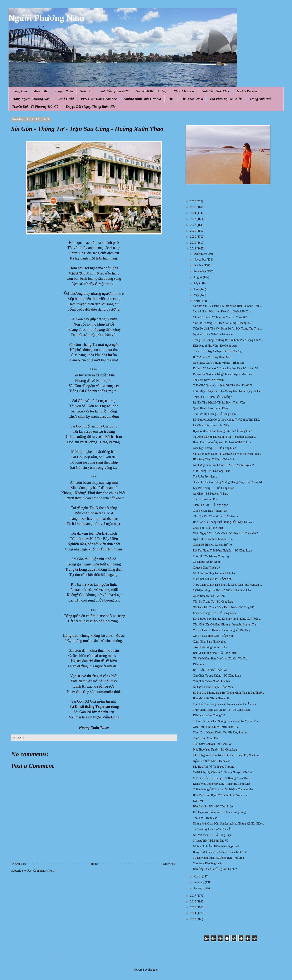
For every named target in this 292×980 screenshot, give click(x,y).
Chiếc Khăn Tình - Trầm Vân (210, 511)
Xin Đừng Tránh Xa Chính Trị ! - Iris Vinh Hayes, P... (224, 465)
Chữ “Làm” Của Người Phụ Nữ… (213, 681)
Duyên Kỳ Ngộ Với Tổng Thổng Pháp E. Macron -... (224, 374)
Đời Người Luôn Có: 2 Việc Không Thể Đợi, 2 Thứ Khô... (227, 420)
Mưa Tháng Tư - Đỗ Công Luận (212, 471)
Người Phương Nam (46, 18)
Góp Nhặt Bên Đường (151, 91)
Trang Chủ (19, 91)
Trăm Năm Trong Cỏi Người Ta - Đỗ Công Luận (221, 710)
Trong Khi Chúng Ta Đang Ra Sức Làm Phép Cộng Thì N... (228, 340)
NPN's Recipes (247, 91)
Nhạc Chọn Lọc (184, 91)
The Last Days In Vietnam (208, 380)
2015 (194, 907)
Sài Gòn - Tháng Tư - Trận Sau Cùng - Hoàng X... (222, 323)
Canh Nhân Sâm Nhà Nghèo (210, 642)
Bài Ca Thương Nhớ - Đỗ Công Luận (215, 653)
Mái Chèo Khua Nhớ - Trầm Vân (212, 579)
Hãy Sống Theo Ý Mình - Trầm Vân (214, 459)
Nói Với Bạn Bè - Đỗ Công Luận (212, 835)
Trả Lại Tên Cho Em (205, 499)
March (198, 877)
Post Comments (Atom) (41, 871)
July (196, 283)
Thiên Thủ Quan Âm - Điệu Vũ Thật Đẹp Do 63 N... (224, 385)
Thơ (171, 99)
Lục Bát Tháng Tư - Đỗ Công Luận (214, 488)
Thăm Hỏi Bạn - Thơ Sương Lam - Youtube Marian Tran (226, 721)
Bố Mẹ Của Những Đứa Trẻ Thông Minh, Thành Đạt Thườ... (228, 693)
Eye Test (198, 801)
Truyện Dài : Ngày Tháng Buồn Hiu (91, 107)
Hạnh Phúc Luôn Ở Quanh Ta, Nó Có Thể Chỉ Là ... (223, 442)
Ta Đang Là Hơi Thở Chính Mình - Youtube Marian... (224, 437)
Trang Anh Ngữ (261, 99)
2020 (194, 237)
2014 (194, 913)
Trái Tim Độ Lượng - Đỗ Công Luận (214, 414)
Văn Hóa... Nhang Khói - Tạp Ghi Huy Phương (221, 732)
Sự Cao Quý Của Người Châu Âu (213, 829)
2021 (194, 231)
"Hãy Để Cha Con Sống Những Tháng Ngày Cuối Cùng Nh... (229, 482)
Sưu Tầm (87, 91)
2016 (194, 902)
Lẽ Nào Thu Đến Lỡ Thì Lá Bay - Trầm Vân (219, 403)
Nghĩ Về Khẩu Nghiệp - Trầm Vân (213, 334)
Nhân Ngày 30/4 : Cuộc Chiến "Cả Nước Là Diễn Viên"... (227, 533)
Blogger (153, 970)
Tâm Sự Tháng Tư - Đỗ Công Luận (214, 602)
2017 (194, 896)
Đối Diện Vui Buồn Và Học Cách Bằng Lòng (219, 812)
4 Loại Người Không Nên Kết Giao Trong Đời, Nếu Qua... (227, 755)
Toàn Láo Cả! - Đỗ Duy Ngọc (210, 505)
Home (94, 864)
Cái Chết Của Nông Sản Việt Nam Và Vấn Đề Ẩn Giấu (225, 704)
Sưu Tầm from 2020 (114, 91)
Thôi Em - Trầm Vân (205, 818)
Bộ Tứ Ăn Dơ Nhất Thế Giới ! (211, 670)
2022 (194, 225)
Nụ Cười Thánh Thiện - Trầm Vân (213, 687)
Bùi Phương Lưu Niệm (226, 99)
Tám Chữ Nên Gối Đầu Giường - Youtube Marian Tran (225, 625)
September (200, 271)
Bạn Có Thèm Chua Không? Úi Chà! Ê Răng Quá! (223, 431)
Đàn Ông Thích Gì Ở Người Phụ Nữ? (215, 869)
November (200, 260)
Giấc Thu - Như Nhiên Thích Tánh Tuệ (216, 727)
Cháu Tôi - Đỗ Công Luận (208, 528)
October (199, 265)
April (197, 301)
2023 (194, 219)
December (200, 254)
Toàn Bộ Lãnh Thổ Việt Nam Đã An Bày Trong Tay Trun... (227, 329)
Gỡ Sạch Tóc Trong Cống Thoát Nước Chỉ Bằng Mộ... (225, 607)
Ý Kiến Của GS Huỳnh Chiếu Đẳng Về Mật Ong (222, 630)
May (197, 295)
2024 (194, 213)
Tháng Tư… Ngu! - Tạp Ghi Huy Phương (217, 351)
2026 (194, 201)
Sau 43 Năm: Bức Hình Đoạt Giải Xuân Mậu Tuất (222, 311)
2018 (194, 249)
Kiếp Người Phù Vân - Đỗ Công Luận (215, 346)
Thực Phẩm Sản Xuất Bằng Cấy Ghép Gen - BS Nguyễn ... (227, 585)
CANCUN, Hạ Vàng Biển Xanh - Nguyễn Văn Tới (223, 772)
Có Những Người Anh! (206, 562)
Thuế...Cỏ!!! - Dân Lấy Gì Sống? (212, 397)
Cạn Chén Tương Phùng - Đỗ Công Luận (217, 676)
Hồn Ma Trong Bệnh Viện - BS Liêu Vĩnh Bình (221, 795)
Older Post (169, 864)
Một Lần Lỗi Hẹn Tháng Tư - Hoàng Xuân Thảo (221, 778)
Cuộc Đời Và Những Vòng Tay (211, 556)
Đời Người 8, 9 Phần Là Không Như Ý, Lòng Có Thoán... (227, 619)
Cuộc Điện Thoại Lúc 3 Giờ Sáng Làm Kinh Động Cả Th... (228, 391)
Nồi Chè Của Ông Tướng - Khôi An (214, 573)
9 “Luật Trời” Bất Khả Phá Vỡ (211, 841)
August (198, 277)
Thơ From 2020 (192, 99)
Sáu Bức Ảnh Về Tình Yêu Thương (214, 767)
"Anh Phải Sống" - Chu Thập (210, 647)
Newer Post (19, 864)
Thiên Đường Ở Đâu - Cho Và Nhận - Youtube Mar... (224, 789)
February (199, 882)
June (197, 289)
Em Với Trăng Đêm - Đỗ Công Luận (214, 613)
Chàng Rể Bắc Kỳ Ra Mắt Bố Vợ (212, 545)
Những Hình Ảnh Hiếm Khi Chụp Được (216, 846)
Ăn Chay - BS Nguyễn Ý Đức (210, 494)
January (198, 888)
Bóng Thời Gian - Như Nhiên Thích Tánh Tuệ (220, 852)
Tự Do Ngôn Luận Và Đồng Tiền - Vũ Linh (218, 858)
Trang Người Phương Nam (31, 99)
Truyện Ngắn (64, 91)
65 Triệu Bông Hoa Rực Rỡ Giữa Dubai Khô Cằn (222, 590)
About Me (41, 91)
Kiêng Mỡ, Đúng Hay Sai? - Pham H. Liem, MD (221, 784)
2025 (194, 207)
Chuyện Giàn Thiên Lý (206, 568)
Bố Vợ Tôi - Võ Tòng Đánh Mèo (212, 357)
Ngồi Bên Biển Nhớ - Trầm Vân (212, 761)
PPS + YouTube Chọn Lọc (99, 99)
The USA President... (205, 477)
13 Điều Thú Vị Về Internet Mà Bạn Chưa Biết (220, 317)
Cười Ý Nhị (66, 99)
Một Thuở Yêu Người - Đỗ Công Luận (216, 750)
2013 (194, 919)
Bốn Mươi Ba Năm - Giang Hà (211, 698)
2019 (194, 243)
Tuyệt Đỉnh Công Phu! (206, 738)
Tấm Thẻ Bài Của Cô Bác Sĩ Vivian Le (216, 516)
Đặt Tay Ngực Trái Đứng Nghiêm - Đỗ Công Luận (222, 551)
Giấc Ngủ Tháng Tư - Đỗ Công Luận (215, 448)
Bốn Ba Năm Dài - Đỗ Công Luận (213, 806)
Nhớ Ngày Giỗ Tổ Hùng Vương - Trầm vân (218, 363)
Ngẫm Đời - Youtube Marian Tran (213, 539)
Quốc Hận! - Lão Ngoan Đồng (211, 408)
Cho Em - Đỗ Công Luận (208, 863)
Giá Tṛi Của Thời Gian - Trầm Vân (213, 636)
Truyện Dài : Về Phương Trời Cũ (35, 107)
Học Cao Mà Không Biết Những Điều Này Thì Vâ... (223, 522)
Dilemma (198, 664)
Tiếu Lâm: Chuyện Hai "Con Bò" (212, 744)
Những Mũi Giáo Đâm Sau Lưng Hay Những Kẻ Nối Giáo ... (229, 824)
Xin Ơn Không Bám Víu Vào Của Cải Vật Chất (221, 659)
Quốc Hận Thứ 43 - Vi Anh (209, 596)
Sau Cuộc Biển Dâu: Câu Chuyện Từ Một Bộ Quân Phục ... (228, 454)
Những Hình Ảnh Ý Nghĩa (142, 99)
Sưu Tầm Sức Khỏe (216, 91)
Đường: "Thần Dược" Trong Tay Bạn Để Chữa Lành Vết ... (228, 368)
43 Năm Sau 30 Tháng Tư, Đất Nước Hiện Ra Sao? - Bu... (227, 306)
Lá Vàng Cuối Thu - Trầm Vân (211, 425)
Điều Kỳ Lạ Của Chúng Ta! (209, 715)
